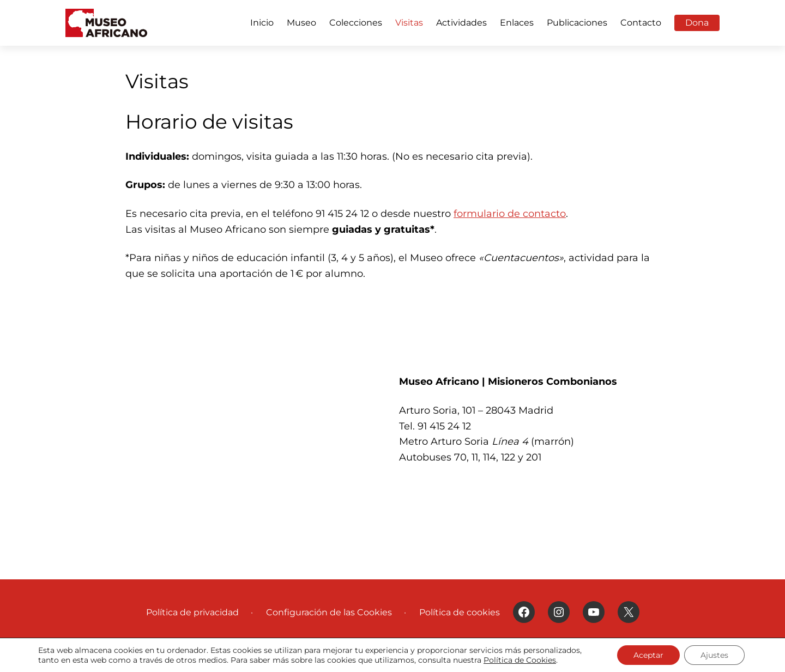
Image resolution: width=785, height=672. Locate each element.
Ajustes (714, 655)
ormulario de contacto (511, 213)
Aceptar (648, 655)
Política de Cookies (520, 660)
